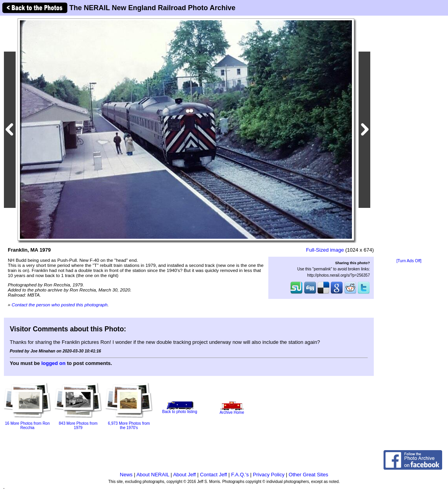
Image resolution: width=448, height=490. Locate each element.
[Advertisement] (409, 138)
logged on (54, 363)
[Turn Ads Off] (409, 261)
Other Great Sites (308, 475)
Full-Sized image (325, 250)
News (126, 475)
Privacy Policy (269, 475)
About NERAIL (153, 475)
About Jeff (184, 475)
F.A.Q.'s (240, 475)
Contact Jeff (213, 475)
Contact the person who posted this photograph (60, 305)
